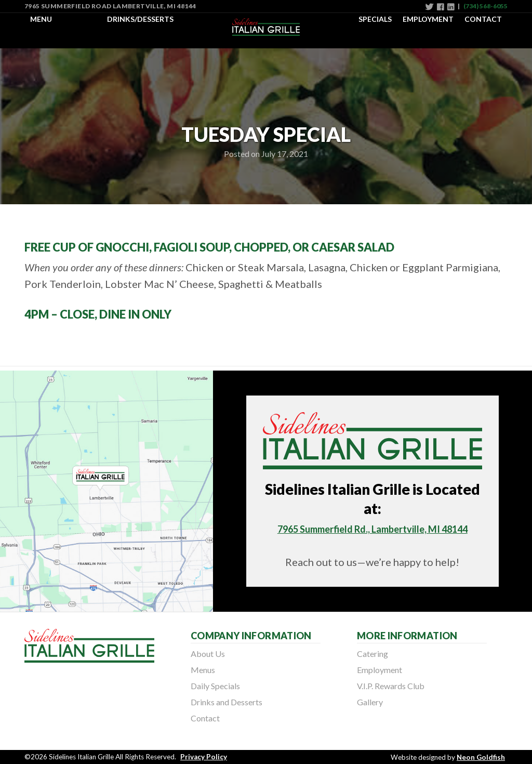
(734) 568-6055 (486, 6)
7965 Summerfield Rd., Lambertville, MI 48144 (373, 529)
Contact (483, 19)
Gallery (370, 702)
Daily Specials (215, 686)
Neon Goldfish (481, 757)
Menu (41, 19)
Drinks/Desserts (140, 19)
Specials (375, 19)
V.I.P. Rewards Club (391, 686)
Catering (373, 654)
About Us (208, 654)
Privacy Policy (204, 757)
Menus (203, 670)
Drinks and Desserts (227, 702)
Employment (428, 19)
